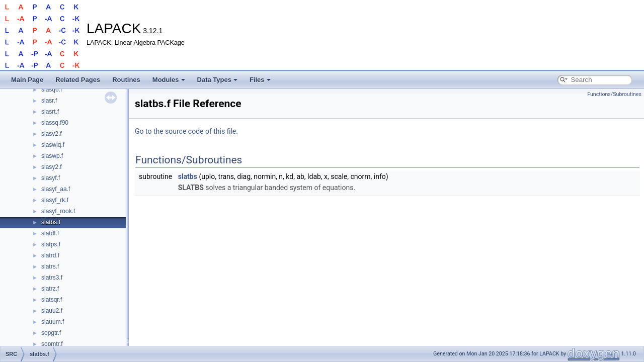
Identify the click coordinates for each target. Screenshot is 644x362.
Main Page (27, 80)
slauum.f (53, 322)
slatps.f (51, 244)
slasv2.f (52, 134)
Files (260, 80)
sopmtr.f (52, 344)
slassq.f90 (55, 123)
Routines (126, 80)
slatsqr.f (52, 300)
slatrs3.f (52, 278)
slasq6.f (52, 89)
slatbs (188, 176)
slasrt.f (50, 112)
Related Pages (78, 80)
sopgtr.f (51, 333)
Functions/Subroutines (614, 94)
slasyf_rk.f (55, 200)
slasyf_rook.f (58, 211)
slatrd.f (50, 255)
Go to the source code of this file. (186, 131)
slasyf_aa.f (56, 189)
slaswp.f (52, 156)
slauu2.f (52, 311)
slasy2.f (52, 167)
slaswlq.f (53, 145)
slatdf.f (50, 233)
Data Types (217, 80)
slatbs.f (51, 222)
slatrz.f (50, 289)
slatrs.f (50, 266)
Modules (169, 80)
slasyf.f (51, 178)
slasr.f (49, 101)
